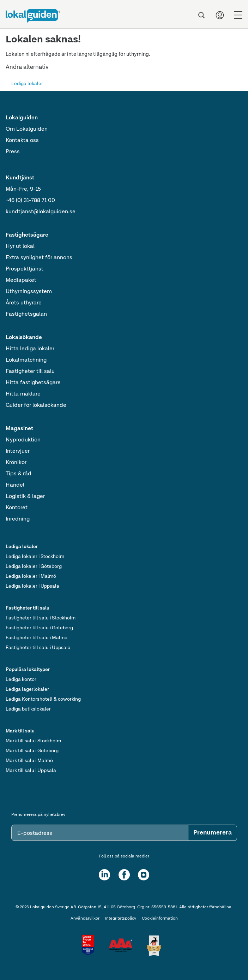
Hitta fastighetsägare (33, 383)
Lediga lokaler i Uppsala (32, 586)
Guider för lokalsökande (36, 405)
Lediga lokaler (27, 84)
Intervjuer (18, 451)
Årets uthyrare (24, 303)
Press (13, 152)
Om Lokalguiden (27, 129)
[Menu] (238, 15)
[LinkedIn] (104, 875)
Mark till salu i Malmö (29, 761)
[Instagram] (144, 875)
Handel (15, 485)
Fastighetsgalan (26, 314)
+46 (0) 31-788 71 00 (30, 201)
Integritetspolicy (121, 919)
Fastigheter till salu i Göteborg (39, 628)
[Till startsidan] (33, 16)
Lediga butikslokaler (28, 709)
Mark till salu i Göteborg (32, 751)
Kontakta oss (22, 141)
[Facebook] (124, 875)
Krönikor (16, 463)
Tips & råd (19, 474)
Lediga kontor (21, 679)
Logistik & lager (25, 497)
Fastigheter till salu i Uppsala (38, 648)
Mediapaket (21, 280)
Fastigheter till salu (30, 372)
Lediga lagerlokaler (27, 689)
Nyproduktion (23, 440)
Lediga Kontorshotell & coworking (43, 699)
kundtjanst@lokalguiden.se (41, 212)
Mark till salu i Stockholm (33, 741)
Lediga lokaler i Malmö (31, 576)
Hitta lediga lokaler (30, 349)
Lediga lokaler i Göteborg (34, 566)
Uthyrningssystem (29, 292)
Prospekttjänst (25, 269)
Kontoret (17, 508)
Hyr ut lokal (20, 247)
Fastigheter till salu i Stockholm (41, 618)
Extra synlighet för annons (39, 258)
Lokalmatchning (26, 360)
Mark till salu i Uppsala (31, 771)
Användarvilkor (85, 919)
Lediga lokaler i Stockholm (35, 557)
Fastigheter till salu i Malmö (37, 638)
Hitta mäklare (23, 394)
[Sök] (201, 15)
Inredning (18, 519)
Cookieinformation (160, 919)
